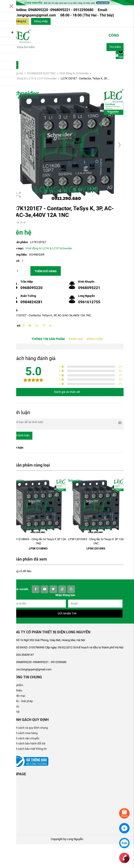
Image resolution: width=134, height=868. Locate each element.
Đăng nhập (41, 21)
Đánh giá (76, 339)
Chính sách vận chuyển (25, 738)
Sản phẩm (17, 685)
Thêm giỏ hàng (46, 271)
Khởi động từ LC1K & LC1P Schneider (34, 78)
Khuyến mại (18, 696)
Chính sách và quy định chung (29, 728)
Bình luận (95, 339)
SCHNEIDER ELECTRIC (41, 73)
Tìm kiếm (115, 47)
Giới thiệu (16, 690)
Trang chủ (17, 73)
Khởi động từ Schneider (74, 73)
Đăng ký (21, 21)
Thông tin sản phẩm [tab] (48, 339)
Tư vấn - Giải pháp (22, 701)
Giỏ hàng (120, 55)
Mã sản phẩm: (19, 242)
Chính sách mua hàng (24, 733)
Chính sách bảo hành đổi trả (28, 743)
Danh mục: (17, 248)
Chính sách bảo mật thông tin (29, 749)
